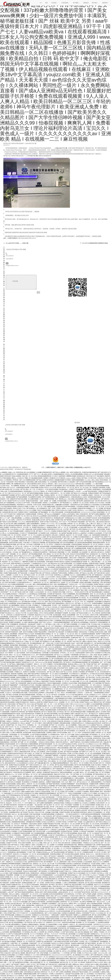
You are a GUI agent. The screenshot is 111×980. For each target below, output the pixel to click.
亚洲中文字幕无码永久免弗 (68, 917)
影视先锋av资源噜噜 (17, 674)
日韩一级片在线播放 (82, 581)
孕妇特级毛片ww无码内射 (25, 505)
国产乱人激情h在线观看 (12, 590)
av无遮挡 (36, 719)
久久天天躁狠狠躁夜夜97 (46, 875)
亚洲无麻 (54, 970)
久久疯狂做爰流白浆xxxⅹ (24, 582)
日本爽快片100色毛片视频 (69, 683)
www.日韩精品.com (91, 510)
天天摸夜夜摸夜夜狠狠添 (16, 491)
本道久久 (97, 666)
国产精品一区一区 (51, 848)
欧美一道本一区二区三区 (95, 588)
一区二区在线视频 (43, 725)
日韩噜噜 (76, 831)
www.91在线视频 (72, 508)
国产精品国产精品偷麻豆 (82, 757)
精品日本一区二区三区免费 (74, 535)
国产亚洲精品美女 (98, 575)
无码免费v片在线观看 (84, 776)
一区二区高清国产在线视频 (76, 577)
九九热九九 (8, 693)
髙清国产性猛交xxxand (86, 702)
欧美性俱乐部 (97, 738)
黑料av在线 (66, 554)
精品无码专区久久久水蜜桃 (67, 700)
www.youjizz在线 (31, 940)
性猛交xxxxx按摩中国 (36, 702)
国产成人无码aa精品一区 (38, 820)
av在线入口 (73, 949)
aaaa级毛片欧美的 (41, 936)
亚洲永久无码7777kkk (19, 508)
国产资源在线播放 (61, 786)
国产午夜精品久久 (92, 767)
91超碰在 (103, 972)
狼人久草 (56, 715)
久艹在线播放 (101, 875)
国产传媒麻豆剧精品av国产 (63, 649)
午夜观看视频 (75, 655)
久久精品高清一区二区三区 (28, 854)
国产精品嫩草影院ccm (26, 552)
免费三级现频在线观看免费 (18, 873)
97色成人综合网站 (61, 577)
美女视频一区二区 (89, 835)
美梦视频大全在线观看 (7, 672)
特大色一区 (71, 706)
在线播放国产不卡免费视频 (56, 801)
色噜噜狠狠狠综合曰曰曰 (24, 778)
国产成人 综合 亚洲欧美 (38, 752)
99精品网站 (56, 978)
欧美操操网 (74, 898)
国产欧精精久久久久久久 (59, 738)
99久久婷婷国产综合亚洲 (90, 518)
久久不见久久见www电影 (90, 953)
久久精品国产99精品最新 (87, 831)
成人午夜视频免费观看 (38, 833)
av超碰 (60, 892)
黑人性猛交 (72, 613)
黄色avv (87, 499)
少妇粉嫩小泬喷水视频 (52, 812)
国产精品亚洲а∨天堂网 (64, 753)
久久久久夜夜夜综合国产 (93, 638)
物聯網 (4, 332)
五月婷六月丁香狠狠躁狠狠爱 (29, 533)
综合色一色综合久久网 (7, 710)
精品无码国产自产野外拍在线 (75, 636)
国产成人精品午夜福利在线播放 (64, 765)
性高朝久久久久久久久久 (11, 947)
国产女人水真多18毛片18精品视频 (60, 847)
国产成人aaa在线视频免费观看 (82, 586)
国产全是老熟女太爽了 (88, 879)
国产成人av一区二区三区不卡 (66, 611)
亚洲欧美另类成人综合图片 (98, 596)
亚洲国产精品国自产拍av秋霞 (94, 691)
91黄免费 (108, 503)
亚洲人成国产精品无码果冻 (32, 674)
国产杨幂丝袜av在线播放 (29, 602)
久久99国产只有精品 (57, 746)
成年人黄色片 (27, 526)
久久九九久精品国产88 (101, 636)
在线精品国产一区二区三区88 (30, 894)
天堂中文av (70, 592)
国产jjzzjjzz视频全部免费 (20, 571)
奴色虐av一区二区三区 (17, 797)
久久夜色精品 (70, 727)
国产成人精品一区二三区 (28, 489)
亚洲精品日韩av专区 (105, 590)
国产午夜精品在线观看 (48, 837)
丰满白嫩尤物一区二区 (99, 947)
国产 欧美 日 (68, 759)
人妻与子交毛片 (16, 791)
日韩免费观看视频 (23, 676)
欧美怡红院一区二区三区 (90, 544)
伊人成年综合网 (103, 898)
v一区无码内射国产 (20, 837)
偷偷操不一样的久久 (69, 924)
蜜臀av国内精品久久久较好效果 (21, 564)
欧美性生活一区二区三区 (48, 972)
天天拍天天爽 (98, 978)
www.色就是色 (82, 904)
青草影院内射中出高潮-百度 (92, 617)
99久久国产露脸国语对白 (72, 807)
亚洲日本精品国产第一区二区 (63, 590)
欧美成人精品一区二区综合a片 (11, 824)
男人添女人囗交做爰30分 (16, 698)
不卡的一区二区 (58, 788)
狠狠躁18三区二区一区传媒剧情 (22, 670)
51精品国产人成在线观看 (58, 830)
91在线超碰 (38, 877)
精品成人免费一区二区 (85, 833)
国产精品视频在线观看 (36, 554)
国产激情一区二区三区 (65, 879)
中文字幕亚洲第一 (98, 909)
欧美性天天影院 (16, 689)
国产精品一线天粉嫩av (82, 818)
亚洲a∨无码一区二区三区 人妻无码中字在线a (52, 636)
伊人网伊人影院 (5, 733)
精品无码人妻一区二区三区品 (69, 962)
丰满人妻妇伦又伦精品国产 (8, 778)
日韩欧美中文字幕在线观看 (63, 544)
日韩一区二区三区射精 (58, 791)
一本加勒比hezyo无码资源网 (30, 835)
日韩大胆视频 (80, 706)
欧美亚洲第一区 (101, 526)
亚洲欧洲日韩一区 (87, 841)
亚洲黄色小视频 (51, 733)
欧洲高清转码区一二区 (30, 620)
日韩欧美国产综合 (27, 864)
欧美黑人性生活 (44, 488)
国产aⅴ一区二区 (63, 527)
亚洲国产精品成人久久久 (51, 702)
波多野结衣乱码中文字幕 (36, 862)
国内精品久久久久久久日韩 (36, 586)
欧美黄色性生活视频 (89, 733)
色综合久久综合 (80, 771)
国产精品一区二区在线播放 (10, 541)
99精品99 (9, 721)
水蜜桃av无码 (44, 858)
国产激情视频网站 (94, 662)
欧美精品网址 (28, 491)
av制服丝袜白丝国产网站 (53, 833)
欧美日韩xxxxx (94, 786)
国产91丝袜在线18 (43, 974)
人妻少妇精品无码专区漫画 (61, 942)
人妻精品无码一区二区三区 (41, 582)
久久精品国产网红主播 (35, 573)
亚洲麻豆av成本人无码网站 (77, 668)
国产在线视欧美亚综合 (49, 497)
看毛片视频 (62, 592)
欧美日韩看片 (87, 926)
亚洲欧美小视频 (18, 972)
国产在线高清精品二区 (13, 841)
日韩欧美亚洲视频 (5, 833)
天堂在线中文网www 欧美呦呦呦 (98, 697)
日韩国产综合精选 (65, 812)
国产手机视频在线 (104, 968)
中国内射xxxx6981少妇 (44, 558)
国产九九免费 (39, 640)
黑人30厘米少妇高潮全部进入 (43, 978)
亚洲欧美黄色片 (54, 826)
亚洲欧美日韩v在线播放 (85, 508)
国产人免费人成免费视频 (64, 972)
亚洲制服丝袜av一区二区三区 (81, 848)
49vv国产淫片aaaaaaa (40, 651)
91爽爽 (41, 619)
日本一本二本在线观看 (98, 776)
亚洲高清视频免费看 (87, 936)
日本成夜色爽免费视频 (48, 814)
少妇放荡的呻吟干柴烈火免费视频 (41, 697)
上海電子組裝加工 (13, 238)
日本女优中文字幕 (27, 850)
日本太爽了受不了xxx (83, 579)
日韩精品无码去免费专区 (40, 552)
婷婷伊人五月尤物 (26, 605)
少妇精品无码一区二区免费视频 (18, 617)
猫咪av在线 (7, 569)
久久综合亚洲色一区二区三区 (43, 592)
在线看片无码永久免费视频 (53, 883)
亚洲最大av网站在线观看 (62, 719)
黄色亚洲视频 (70, 546)
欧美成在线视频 (45, 546)
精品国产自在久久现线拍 (31, 757)
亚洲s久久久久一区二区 (15, 847)
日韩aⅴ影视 (93, 655)
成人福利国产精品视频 (66, 533)
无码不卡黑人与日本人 (46, 622)
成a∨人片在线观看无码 (92, 942)
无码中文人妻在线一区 (80, 828)
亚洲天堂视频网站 (105, 938)
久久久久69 (41, 602)
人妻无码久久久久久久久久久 (102, 924)
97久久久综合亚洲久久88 (72, 909)
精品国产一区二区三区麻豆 (34, 723)
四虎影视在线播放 (56, 854)
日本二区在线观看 (94, 972)
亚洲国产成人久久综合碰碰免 (77, 873)
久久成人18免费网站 (33, 710)
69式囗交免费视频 (88, 885)
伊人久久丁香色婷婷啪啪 (47, 499)
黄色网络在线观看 (97, 904)
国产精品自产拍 (21, 704)
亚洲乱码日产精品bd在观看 (80, 972)
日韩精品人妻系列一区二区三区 (54, 495)
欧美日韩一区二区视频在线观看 (75, 715)
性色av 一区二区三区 (103, 830)
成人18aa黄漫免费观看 (83, 700)
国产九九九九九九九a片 (35, 541)
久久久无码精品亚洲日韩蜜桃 (68, 866)
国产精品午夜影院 (91, 943)
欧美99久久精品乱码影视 (43, 791)
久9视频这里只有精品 (31, 660)
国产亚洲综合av (31, 508)
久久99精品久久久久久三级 (94, 744)
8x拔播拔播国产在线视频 (7, 495)
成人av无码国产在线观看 (51, 640)
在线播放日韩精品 (99, 649)
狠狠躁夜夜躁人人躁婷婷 (38, 691)
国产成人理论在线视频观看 (24, 681)
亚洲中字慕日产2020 (69, 617)
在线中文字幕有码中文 (46, 518)
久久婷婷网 (41, 932)
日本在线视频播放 (78, 698)
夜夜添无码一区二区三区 (16, 960)
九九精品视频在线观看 (23, 886)
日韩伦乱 (35, 630)
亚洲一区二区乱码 (31, 976)
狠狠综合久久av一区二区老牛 (14, 774)
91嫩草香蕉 (25, 562)
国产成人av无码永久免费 (39, 666)
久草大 (97, 780)
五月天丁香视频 (56, 945)
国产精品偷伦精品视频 (53, 543)
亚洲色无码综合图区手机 (14, 649)
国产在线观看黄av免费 (9, 539)
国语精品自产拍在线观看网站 (100, 727)
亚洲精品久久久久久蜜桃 (49, 687)
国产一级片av (44, 617)
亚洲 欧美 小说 (50, 586)
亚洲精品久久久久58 (63, 809)
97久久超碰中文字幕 (84, 624)
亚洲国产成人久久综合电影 (85, 738)
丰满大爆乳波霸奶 (37, 503)
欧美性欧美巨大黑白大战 (74, 886)
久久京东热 (16, 489)
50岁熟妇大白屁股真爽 (68, 913)
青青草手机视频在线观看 (44, 738)
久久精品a (30, 651)
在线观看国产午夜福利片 (89, 850)
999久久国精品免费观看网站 (16, 584)
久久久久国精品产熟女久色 (95, 725)
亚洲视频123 (47, 569)
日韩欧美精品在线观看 (23, 488)
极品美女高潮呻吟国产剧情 (16, 567)
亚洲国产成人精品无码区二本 (96, 548)
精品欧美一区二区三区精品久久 (12, 562)
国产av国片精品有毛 (97, 955)
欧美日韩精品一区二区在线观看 (39, 579)
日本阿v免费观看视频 (39, 896)
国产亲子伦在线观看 (65, 550)
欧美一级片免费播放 (99, 698)
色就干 (34, 772)
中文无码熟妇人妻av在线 (29, 932)
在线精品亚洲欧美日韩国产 (73, 900)
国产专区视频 (41, 964)
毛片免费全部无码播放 (71, 632)
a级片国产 (88, 771)
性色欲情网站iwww (61, 835)
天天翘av (78, 968)
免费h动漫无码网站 (99, 841)
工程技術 (55, 3)
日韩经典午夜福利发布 (12, 632)
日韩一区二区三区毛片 (83, 615)
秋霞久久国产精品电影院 (27, 590)
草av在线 (17, 938)
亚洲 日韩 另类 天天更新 (39, 670)
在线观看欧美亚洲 (14, 812)
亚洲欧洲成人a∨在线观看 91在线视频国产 (45, 904)
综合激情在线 (30, 560)
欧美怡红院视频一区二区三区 (77, 976)
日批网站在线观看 (31, 514)
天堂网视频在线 (49, 590)
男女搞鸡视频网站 (28, 978)
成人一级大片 (91, 869)
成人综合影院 (77, 879)
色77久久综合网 (91, 873)
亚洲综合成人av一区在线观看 (94, 881)
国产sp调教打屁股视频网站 (45, 803)
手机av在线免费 (91, 976)
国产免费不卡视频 (38, 495)
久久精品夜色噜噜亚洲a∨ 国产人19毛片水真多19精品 (45, 913)
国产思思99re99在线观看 (71, 752)
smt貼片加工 (32, 156)
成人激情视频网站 (14, 605)
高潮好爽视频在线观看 (85, 683)
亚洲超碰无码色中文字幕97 (46, 620)
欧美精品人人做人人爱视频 (69, 776)
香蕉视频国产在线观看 (61, 613)
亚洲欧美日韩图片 (52, 527)
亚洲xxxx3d (3, 847)
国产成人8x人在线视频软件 (53, 514)
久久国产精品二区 (17, 881)
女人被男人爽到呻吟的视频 (30, 622)
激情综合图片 (95, 560)
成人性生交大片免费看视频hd (96, 856)
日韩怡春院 (11, 548)
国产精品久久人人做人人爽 (51, 736)
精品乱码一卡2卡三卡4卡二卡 (15, 803)
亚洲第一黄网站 (61, 508)
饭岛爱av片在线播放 (79, 672)
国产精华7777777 (62, 793)
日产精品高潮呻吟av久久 (22, 731)
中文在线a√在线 (96, 624)
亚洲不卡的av (40, 649)
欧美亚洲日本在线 (64, 571)
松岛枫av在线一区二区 (103, 805)
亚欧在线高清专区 (10, 763)
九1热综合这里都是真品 (17, 668)
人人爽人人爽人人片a (6, 746)
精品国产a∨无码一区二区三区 (100, 731)
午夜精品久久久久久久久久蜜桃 (82, 630)
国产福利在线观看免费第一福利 (86, 526)
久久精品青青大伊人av (28, 729)
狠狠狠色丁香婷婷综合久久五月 (25, 662)
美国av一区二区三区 (15, 655)
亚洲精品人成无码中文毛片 (98, 700)
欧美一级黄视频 (101, 879)
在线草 (49, 746)
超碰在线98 (99, 869)
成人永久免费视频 (71, 725)
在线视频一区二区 (65, 702)
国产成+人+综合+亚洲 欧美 (44, 816)
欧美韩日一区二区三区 (99, 710)
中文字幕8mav (37, 681)
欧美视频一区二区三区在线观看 (86, 922)
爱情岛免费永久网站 (6, 790)
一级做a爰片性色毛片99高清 (51, 628)
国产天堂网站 (88, 489)
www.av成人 (29, 584)
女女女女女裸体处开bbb (97, 746)
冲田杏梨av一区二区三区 (44, 695)
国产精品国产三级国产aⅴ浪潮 (21, 964)
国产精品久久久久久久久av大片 (43, 966)
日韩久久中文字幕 (37, 677)
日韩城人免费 (77, 871)
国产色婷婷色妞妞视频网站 (75, 687)
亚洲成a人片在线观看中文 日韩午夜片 (82, 666)
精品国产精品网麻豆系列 (55, 662)
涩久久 (25, 581)
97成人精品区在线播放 (52, 489)
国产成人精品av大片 (40, 922)
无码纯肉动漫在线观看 (95, 497)
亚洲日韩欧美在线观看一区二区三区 (78, 786)
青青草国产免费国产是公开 (101, 788)
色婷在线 (89, 905)
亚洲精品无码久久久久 (29, 655)
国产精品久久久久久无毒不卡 (79, 619)
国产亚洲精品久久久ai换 (47, 641)
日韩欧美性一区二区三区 (42, 708)
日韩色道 (17, 647)
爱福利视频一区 (62, 552)
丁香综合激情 (21, 780)
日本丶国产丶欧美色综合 (35, 569)
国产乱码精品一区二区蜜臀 (91, 938)
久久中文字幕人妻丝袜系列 (75, 501)
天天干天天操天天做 (95, 619)
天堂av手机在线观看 (57, 512)
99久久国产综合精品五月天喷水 (68, 744)
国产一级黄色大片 (8, 862)
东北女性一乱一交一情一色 (62, 841)
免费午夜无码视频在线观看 (90, 659)
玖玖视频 (91, 649)
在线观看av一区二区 (79, 767)
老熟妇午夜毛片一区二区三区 (66, 488)
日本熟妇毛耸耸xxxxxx (14, 602)
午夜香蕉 (45, 826)
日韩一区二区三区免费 (55, 706)
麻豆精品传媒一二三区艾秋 (54, 797)
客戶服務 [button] (77, 3)
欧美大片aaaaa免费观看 (40, 516)
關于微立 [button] (96, 3)
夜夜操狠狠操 (23, 645)
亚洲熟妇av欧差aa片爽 (7, 968)
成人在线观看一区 (85, 552)
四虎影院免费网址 (98, 603)
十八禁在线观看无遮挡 (55, 581)
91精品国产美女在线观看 (72, 974)
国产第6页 (91, 945)
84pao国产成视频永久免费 (66, 714)
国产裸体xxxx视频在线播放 (94, 816)
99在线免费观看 (106, 489)
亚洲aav (59, 860)
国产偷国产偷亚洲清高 (53, 784)
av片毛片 (23, 801)
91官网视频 (3, 864)
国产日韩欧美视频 (25, 666)
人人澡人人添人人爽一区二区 (63, 740)
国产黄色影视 (43, 871)
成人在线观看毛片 (42, 508)
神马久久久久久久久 (90, 830)
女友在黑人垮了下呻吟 (7, 731)
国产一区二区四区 (39, 883)
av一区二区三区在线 (37, 879)
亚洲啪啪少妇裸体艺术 (59, 679)
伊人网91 (104, 852)
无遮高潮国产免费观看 (51, 755)
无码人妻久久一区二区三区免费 (71, 824)
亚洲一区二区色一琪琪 (27, 706)
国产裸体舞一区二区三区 (23, 657)
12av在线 (102, 577)
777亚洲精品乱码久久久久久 (39, 564)
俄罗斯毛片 (81, 799)
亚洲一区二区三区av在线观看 (14, 959)
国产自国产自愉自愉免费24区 (15, 828)
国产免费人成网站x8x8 (73, 964)
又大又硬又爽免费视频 (10, 636)
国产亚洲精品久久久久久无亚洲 (65, 818)
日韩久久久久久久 (17, 708)
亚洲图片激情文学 (20, 940)
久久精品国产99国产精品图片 (86, 790)
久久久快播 (52, 953)
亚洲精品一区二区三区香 (97, 507)
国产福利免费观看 (22, 497)
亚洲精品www (42, 938)
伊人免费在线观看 (33, 499)
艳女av (63, 693)
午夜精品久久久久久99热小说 (92, 843)
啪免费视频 (14, 634)
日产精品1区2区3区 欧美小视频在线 (100, 674)
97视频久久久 (18, 672)
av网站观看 (48, 645)
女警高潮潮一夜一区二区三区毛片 (44, 544)
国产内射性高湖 (74, 795)
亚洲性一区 (85, 759)
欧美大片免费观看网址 (58, 900)
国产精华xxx (60, 885)
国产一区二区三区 (34, 617)
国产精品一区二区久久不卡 (83, 603)
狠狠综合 (27, 820)
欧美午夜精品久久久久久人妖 (88, 529)
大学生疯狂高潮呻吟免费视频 (54, 548)
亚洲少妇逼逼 (12, 704)
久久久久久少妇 (103, 953)
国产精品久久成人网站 (87, 573)
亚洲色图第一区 (99, 795)
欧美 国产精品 (106, 877)
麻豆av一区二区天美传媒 (87, 772)
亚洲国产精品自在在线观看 (17, 765)
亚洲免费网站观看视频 (14, 864)
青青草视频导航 (103, 622)
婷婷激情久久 (85, 674)
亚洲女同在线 (30, 869)
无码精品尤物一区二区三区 (36, 890)
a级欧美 (16, 750)
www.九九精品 (4, 873)
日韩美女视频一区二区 (44, 626)
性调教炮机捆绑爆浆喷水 (7, 643)
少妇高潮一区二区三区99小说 (24, 516)
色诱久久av (71, 708)
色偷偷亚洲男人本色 (43, 976)
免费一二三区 (8, 962)
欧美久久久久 (90, 854)
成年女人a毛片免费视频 (69, 951)
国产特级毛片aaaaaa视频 (71, 877)
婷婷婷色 (42, 486)
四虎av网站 (7, 679)
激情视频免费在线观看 (86, 657)
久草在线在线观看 (104, 786)
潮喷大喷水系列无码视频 (51, 799)
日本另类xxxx (101, 873)
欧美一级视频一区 (87, 978)
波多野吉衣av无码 (35, 676)
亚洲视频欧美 (14, 624)
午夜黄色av (16, 721)
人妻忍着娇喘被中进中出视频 (63, 698)
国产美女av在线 (53, 630)
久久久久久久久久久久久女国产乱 (62, 955)
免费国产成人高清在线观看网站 (88, 898)
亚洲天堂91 (16, 854)
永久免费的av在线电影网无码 (48, 960)
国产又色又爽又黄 (90, 620)
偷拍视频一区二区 (16, 554)
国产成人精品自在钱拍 (50, 717)
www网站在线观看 (89, 780)
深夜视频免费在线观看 (18, 822)
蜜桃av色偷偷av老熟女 (28, 791)
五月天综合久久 (49, 841)
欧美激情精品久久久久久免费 (14, 620)
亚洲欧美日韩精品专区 (22, 702)
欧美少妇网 (55, 866)
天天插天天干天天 (88, 886)
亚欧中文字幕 (95, 615)
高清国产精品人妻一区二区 (44, 638)
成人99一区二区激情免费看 (14, 974)
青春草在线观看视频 (66, 772)
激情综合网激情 (95, 791)
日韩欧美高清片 (58, 966)
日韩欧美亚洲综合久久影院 (79, 497)
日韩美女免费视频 (52, 596)
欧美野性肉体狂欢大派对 (63, 567)
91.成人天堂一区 (15, 619)
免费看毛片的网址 (47, 886)
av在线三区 (51, 835)
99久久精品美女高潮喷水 (83, 727)
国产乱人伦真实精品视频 (44, 945)
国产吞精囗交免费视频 (71, 624)
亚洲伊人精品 (50, 896)
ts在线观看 (28, 797)
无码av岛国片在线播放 (25, 843)
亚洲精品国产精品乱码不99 (51, 772)
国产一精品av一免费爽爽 (27, 640)
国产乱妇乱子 (53, 856)
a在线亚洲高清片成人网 (89, 719)
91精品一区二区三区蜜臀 (32, 641)
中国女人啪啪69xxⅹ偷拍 (28, 845)
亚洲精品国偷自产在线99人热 (77, 837)
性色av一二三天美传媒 (63, 953)
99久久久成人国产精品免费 (35, 704)
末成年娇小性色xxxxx (89, 966)
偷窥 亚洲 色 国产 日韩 (33, 953)
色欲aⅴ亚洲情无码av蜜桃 (55, 651)
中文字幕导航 (78, 860)
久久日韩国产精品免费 (83, 934)
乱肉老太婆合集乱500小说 (80, 550)
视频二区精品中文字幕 (53, 609)
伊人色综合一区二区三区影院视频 (89, 598)
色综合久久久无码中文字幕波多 (61, 943)
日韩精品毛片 (82, 558)
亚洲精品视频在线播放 (22, 761)
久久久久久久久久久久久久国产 (48, 571)
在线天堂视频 (44, 953)
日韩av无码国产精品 (10, 913)
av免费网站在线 (76, 841)
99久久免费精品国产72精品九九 (34, 818)
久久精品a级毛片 (87, 968)
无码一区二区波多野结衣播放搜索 (85, 634)
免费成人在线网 (34, 565)
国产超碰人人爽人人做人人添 (92, 839)
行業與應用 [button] (66, 3)
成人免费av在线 (28, 776)
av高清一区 (20, 818)
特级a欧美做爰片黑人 (49, 505)
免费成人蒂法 (73, 904)
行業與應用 (4, 292)
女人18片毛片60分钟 (18, 793)
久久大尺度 (53, 488)
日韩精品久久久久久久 (13, 755)
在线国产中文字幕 (12, 843)
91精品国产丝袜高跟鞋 (99, 488)
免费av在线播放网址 (20, 524)
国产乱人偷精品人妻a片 (82, 596)
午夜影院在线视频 (49, 818)
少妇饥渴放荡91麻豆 (102, 740)
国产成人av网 (51, 672)
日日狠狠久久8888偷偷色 (95, 533)
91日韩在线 (12, 951)
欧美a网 (13, 769)
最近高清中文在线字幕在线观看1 (66, 507)
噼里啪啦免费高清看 (37, 841)
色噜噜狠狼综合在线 (98, 905)
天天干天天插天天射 (10, 514)
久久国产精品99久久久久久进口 (26, 740)
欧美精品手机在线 (67, 831)
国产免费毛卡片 (93, 847)
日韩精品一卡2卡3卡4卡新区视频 (74, 801)
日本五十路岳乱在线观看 (47, 613)
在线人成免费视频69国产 (61, 584)
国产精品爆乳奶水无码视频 (21, 962)
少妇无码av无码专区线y (45, 949)
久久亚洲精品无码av (54, 735)
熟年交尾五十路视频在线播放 (24, 966)
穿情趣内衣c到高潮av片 (86, 736)
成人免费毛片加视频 (10, 740)
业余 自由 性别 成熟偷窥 (82, 932)
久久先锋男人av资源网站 (82, 791)
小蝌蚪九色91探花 (25, 879)
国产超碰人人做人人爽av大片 (88, 524)
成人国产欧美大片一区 (84, 930)
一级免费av (23, 611)
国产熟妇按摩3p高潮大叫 (104, 966)
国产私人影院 (50, 520)
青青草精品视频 (10, 915)
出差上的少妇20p (63, 904)
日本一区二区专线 (49, 765)
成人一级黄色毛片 (30, 826)
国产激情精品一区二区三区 (74, 852)
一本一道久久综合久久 (96, 685)
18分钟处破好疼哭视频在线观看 (31, 687)
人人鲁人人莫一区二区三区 (83, 890)
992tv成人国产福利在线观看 (21, 691)
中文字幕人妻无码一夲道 (12, 706)
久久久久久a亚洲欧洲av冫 (55, 647)
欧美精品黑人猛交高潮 (13, 898)
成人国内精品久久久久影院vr (81, 955)
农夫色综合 (61, 712)
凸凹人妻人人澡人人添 (31, 715)
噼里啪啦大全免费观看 (101, 871)
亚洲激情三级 (39, 714)
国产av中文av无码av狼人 (52, 890)
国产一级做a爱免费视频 (15, 518)
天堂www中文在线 (87, 788)
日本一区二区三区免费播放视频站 (56, 691)
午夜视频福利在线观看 (27, 679)
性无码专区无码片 (14, 771)
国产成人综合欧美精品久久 (73, 659)
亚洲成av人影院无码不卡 (52, 493)
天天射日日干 (64, 640)
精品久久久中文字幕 (104, 641)
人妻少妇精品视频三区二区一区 (39, 962)
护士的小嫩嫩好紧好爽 (96, 818)
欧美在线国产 (105, 666)
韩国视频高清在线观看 (11, 600)
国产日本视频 (70, 791)
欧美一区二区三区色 (61, 837)
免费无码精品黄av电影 (60, 921)
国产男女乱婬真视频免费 (71, 598)
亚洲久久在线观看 (81, 647)
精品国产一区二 (73, 640)
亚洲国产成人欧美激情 (80, 697)
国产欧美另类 (26, 795)
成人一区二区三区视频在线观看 (44, 881)
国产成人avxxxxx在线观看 (62, 655)
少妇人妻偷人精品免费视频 (76, 499)
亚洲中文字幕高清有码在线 (96, 550)
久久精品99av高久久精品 (54, 666)
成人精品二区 (104, 721)
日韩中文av (100, 896)
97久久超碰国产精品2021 (11, 719)
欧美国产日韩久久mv (66, 871)
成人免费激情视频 (40, 919)
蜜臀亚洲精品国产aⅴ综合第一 (73, 491)
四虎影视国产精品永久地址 (27, 947)
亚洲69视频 (49, 562)
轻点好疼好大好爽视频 (46, 951)
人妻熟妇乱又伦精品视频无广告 (49, 873)
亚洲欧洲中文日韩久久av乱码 (94, 962)
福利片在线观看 (68, 966)
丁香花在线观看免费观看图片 (62, 622)
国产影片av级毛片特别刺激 (24, 495)
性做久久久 (29, 921)
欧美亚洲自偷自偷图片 (67, 607)
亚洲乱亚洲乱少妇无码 (39, 520)
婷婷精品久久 (88, 698)
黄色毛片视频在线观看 (54, 683)
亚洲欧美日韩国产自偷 (64, 531)
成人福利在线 (80, 620)
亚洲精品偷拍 (75, 676)
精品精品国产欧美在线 (29, 626)
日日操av (106, 955)
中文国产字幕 (31, 852)
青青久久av (24, 755)
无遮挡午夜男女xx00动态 (20, 577)
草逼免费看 (10, 875)
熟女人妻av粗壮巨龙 (64, 843)
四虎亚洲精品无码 (30, 816)
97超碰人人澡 (87, 535)
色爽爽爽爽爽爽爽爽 (21, 586)
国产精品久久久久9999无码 (80, 940)
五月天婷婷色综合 (69, 894)
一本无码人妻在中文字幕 (81, 592)
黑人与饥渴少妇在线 (79, 740)
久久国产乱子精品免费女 (32, 885)
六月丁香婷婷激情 (56, 626)
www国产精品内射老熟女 (90, 491)
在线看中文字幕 (89, 636)
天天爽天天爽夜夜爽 (16, 733)
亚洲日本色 (59, 742)
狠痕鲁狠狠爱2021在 (8, 586)
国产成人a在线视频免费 (21, 746)
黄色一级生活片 (70, 556)
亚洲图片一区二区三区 (38, 917)
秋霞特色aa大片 (10, 820)
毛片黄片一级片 (57, 605)
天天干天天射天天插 (75, 689)
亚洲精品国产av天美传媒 (85, 755)
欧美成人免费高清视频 (92, 715)
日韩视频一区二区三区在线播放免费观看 (26, 875)
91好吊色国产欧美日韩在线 (12, 830)
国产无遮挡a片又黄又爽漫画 (37, 902)
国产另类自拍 (47, 573)
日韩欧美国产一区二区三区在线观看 (40, 943)
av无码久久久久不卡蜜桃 (90, 793)
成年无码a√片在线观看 (14, 782)
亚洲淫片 (19, 626)
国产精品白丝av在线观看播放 (80, 622)
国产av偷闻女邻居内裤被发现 (54, 598)
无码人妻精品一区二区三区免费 (57, 761)
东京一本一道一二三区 (51, 704)
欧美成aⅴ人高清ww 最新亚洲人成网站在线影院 (96, 729)
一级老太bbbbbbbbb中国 (28, 759)
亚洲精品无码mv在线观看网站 (93, 687)
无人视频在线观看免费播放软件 (60, 763)
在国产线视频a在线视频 (97, 757)
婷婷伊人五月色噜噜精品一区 (97, 812)
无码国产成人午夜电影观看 (18, 683)
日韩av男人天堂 (27, 630)
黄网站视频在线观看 (99, 543)
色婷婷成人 (42, 782)
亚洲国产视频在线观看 (10, 573)
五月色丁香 (81, 744)
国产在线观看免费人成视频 (36, 848)
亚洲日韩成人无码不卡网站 (26, 659)
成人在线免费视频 (96, 753)
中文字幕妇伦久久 (75, 674)
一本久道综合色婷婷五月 (72, 814)
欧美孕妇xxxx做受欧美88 (74, 864)
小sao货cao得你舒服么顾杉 (21, 565)
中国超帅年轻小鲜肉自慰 (18, 712)
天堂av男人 (38, 700)
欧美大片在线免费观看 (62, 674)
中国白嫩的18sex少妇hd (39, 797)
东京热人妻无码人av (79, 510)
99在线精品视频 (62, 501)
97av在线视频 (59, 845)
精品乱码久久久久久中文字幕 (44, 615)
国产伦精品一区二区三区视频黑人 (62, 828)
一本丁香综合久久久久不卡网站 (35, 598)
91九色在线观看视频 (97, 704)
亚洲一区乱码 (19, 820)
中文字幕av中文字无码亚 (47, 719)
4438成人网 (97, 605)
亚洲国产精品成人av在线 (94, 558)
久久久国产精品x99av (27, 919)
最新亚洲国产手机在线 (48, 681)
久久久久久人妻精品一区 (40, 491)
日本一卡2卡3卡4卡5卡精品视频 (18, 902)
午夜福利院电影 (33, 571)
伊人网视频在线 (62, 717)
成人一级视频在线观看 (9, 497)
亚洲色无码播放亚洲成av (24, 603)
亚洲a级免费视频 (54, 962)
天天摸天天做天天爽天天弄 (78, 896)
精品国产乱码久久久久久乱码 (16, 501)
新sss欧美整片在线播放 (9, 942)
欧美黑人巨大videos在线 (97, 503)
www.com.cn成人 (34, 909)
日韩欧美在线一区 (41, 905)
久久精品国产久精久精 (12, 858)
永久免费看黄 (15, 486)
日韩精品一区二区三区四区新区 (38, 581)
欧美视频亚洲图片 (71, 693)
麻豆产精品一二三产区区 (99, 890)
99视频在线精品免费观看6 (19, 569)
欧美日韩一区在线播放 (56, 888)
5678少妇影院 (16, 949)
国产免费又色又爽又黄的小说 (66, 907)
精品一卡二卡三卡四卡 (75, 733)
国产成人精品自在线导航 (54, 537)
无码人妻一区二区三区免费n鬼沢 (25, 638)
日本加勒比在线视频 (83, 507)
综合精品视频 (57, 615)
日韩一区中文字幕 (84, 875)
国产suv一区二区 (39, 645)
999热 (87, 668)
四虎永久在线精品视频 (82, 735)
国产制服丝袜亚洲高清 (50, 753)
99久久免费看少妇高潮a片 (10, 594)
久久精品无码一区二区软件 (28, 727)
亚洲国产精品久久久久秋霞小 (57, 858)
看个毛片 (67, 712)
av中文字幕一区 (37, 907)
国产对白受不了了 (66, 685)
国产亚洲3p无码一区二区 (93, 567)
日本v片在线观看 (78, 628)
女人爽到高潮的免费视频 (92, 577)
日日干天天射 (49, 575)
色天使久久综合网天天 (48, 822)
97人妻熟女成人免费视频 (38, 543)
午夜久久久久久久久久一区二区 (17, 493)
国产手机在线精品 (105, 493)
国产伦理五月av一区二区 (41, 957)
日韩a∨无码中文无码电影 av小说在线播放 (80, 862)
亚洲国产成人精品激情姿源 (44, 942)
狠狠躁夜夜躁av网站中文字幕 (38, 647)
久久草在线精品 (92, 828)
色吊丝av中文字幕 (21, 613)
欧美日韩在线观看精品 (49, 860)
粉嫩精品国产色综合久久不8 (102, 936)
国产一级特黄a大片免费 (101, 527)
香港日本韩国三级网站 (40, 529)
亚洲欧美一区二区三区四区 (81, 503)
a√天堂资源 (94, 848)
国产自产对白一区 (22, 810)
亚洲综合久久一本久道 (7, 940)
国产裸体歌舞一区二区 (93, 672)
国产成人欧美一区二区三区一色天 (54, 805)
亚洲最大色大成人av (10, 510)
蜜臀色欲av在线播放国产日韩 (87, 845)
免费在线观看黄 (104, 615)
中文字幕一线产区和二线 (71, 529)
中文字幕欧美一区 (49, 677)
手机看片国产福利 (92, 664)
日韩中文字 (74, 531)
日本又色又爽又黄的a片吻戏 (21, 867)
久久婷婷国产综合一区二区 (100, 833)
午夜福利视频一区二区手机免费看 (19, 735)
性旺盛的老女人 (64, 489)
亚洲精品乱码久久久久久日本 (76, 691)
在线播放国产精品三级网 (80, 590)
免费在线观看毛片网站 (62, 959)
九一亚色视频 (17, 729)
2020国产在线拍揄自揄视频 (60, 558)
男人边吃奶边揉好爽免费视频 (83, 543)
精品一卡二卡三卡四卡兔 (64, 848)
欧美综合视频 (101, 529)
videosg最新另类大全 (89, 822)
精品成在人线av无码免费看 (30, 930)
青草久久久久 (67, 797)
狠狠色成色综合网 (25, 752)
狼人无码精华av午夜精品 (52, 932)
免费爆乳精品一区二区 (61, 689)
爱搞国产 (95, 907)
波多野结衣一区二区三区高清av (70, 902)
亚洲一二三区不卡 (86, 909)
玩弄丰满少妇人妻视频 (18, 953)
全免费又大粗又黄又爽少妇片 (14, 904)
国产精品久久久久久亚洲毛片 (16, 976)
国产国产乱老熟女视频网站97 (98, 514)
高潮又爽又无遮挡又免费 (46, 660)
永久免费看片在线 (44, 533)
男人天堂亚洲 (96, 613)
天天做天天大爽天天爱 (22, 643)
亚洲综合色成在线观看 (29, 945)
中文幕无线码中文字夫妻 (27, 685)
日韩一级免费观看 (73, 552)
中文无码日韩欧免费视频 (77, 888)
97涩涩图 (50, 594)
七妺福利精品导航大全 (26, 719)
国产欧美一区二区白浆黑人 (57, 725)
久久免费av (108, 837)
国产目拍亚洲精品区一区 (47, 689)
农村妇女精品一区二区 (9, 818)
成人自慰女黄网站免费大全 (43, 679)
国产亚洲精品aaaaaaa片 (74, 928)
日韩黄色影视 (26, 609)
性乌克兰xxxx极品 (22, 856)
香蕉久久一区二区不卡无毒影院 (43, 664)
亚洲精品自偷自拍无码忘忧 (94, 723)
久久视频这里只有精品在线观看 (21, 833)
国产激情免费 (68, 520)
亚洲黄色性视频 (51, 898)
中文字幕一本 (27, 527)
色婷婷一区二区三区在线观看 (70, 582)
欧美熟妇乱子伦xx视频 (31, 793)
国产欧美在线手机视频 (84, 866)
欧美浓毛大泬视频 (23, 507)
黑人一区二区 (14, 877)
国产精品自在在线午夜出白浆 (24, 839)
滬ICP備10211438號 (34, 467)
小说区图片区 (40, 947)
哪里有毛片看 (98, 702)
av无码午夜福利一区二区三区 (58, 976)
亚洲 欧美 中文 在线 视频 (25, 805)
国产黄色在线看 (23, 573)
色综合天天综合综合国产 (56, 539)
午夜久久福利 (12, 810)
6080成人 (83, 626)
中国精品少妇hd (31, 738)
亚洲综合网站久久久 (67, 905)
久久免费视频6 (34, 748)
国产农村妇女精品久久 (71, 875)
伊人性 (108, 543)
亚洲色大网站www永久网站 (91, 721)
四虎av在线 (4, 491)
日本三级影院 (63, 780)
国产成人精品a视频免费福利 (8, 799)
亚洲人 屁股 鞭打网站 (28, 905)
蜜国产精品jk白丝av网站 (102, 546)
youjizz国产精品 (25, 721)
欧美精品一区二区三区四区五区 (29, 486)
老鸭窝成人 (106, 744)
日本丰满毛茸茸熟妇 (20, 926)
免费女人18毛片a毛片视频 (85, 951)
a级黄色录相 (63, 862)
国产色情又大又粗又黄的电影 (9, 522)
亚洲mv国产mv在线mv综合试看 (44, 869)
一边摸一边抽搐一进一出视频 (48, 501)
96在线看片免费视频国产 (68, 784)
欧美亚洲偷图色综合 (14, 850)
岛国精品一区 (6, 791)
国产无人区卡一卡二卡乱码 (78, 869)
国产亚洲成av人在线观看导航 (16, 921)
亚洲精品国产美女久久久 (49, 809)
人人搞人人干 (41, 940)
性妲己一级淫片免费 (77, 643)
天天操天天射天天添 (8, 978)
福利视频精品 (104, 942)
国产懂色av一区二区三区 (31, 774)
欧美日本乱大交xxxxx (21, 588)
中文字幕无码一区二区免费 (94, 640)
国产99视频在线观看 (41, 706)
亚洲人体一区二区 (28, 708)
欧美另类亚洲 (69, 560)
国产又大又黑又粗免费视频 (69, 833)
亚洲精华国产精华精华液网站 (62, 638)
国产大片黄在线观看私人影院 (88, 571)
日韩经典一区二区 (73, 524)
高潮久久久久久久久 (21, 848)
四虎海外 (40, 772)
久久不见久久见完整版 (72, 820)
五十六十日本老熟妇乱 (37, 934)
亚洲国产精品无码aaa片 (39, 527)
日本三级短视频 (44, 894)
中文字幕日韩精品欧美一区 (42, 900)
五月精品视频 (73, 527)
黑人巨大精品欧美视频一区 (43, 659)
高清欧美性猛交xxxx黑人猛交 (66, 710)
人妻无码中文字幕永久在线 (10, 888)
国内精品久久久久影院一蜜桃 (73, 721)
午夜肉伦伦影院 (65, 619)
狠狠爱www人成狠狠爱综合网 (82, 915)
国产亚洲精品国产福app (99, 930)
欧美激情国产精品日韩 (50, 907)
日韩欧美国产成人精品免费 (56, 632)
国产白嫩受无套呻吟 (79, 677)
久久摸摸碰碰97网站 (91, 799)
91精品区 (20, 799)
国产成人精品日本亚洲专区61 (72, 788)
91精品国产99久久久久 (81, 714)
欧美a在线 (55, 535)
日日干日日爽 (75, 702)
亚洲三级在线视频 (35, 814)
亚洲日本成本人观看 (101, 632)
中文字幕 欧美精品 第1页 (16, 641)
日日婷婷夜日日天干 (71, 790)
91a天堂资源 (69, 856)
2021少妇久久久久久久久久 (51, 619)
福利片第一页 (16, 759)
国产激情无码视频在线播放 (35, 493)
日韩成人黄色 (6, 689)
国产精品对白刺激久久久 (84, 613)
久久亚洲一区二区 (18, 575)
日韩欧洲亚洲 (93, 911)
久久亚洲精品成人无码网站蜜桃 (37, 594)
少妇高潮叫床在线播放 (53, 902)
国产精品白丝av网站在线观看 (29, 767)
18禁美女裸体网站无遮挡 (41, 776)
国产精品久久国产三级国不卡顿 (33, 628)
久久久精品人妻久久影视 (67, 919)
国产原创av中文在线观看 (53, 947)
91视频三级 (4, 850)
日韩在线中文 (94, 622)
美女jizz (23, 723)
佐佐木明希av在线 (16, 687)
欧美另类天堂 (63, 928)
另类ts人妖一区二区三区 (50, 843)
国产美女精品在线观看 (58, 852)
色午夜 (101, 600)
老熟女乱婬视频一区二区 (24, 677)
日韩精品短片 (54, 533)
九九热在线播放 (61, 926)
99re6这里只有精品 (33, 613)
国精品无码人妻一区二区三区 (18, 651)
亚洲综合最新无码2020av (43, 729)
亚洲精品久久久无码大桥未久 (41, 915)
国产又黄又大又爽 (69, 539)
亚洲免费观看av (35, 524)
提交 (38, 292)
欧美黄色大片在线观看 (70, 930)
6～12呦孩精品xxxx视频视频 (30, 689)
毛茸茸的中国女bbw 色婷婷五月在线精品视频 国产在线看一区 (72, 562)
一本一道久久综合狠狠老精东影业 (37, 801)
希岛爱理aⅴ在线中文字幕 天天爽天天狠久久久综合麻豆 (56, 565)
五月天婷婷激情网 (87, 605)
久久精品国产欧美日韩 (20, 615)
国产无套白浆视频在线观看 (79, 600)
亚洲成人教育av (21, 784)
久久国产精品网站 (95, 581)
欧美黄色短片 (46, 970)
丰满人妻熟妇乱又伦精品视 (55, 721)
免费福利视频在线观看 (30, 974)
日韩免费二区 (9, 826)
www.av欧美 (23, 858)
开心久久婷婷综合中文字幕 (12, 786)
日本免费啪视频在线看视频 (80, 662)
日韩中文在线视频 (52, 752)
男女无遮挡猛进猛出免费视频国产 (43, 850)
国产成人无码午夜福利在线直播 (83, 520)
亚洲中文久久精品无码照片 (27, 888)
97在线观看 (10, 926)
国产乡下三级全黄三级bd (49, 712)
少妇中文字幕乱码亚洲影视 (98, 809)
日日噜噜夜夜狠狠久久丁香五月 (9, 752)
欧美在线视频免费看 (43, 854)
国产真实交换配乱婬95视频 (8, 544)
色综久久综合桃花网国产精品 (46, 510)
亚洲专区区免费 (76, 605)
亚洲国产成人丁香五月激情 (16, 715)
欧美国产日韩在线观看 (76, 489)
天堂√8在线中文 (36, 886)
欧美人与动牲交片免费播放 (67, 541)
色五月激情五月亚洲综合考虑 (90, 742)
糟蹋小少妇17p (74, 660)
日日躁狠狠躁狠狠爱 (19, 790)
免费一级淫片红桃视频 (26, 632)
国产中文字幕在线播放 (33, 550)
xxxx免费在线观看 (80, 905)
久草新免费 (31, 615)
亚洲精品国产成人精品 (43, 807)
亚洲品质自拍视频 (54, 776)
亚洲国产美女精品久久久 (51, 588)
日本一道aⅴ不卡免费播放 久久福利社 (90, 877)
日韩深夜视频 (63, 873)
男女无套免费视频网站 (83, 594)
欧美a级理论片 (16, 679)
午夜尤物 (65, 706)
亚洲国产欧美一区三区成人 (41, 839)
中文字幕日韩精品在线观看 (83, 907)
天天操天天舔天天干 (13, 640)
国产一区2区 (52, 508)
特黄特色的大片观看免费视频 (29, 744)
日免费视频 (58, 620)
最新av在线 (45, 847)
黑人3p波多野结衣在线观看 (84, 924)
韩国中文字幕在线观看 (46, 715)
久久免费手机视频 (53, 871)
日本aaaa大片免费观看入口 (66, 596)
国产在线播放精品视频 (59, 645)
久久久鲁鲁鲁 (61, 960)
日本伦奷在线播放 (62, 733)
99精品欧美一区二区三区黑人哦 (94, 801)
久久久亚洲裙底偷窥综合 (24, 907)
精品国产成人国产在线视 (91, 645)
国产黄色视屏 (17, 905)
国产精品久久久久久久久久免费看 (27, 510)
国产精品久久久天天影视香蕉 (14, 871)
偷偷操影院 (61, 856)
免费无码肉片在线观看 (35, 539)
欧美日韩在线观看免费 (56, 894)
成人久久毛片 (80, 541)
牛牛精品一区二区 (31, 790)
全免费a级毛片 (60, 814)
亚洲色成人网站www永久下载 (77, 664)
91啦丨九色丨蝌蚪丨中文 (69, 782)
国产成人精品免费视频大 (16, 922)
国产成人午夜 (13, 659)
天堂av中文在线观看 (42, 888)
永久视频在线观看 (38, 778)
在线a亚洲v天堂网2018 (99, 919)
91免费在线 (62, 535)
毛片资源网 (38, 736)
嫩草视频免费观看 (16, 932)
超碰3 (28, 524)
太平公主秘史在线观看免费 (14, 697)
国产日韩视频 (79, 839)
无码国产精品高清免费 (103, 845)
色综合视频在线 (5, 674)
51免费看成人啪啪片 (87, 495)
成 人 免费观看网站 (68, 860)
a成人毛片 (96, 569)
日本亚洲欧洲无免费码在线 (72, 512)
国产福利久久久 (84, 655)
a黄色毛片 (25, 554)
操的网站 (43, 924)
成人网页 (61, 752)
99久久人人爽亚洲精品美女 (83, 947)
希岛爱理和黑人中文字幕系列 (93, 628)
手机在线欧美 (16, 700)
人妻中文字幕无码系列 (53, 810)
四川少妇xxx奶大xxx (67, 697)
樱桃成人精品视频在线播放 (48, 710)
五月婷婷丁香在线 (61, 822)
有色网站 (80, 780)
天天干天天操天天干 (23, 913)
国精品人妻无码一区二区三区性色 (69, 826)
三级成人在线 (82, 725)
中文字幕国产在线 (69, 771)
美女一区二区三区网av (9, 520)
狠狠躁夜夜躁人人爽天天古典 (51, 685)
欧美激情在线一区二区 (54, 526)
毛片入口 (73, 575)
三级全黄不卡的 (29, 736)
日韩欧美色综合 (68, 767)
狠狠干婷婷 (73, 748)
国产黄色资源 (47, 828)
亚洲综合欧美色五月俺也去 (12, 919)
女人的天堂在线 (69, 839)
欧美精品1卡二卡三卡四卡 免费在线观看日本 (38, 955)
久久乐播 (17, 748)
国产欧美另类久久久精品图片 (45, 740)
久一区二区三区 (69, 634)
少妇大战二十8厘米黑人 (100, 951)
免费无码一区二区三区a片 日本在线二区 (48, 607)
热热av (82, 964)
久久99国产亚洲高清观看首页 (59, 708)
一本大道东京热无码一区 (55, 670)
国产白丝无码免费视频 (67, 543)
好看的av (79, 913)
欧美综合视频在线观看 (39, 733)
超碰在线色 (87, 501)
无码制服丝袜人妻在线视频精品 (17, 852)
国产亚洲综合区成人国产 (16, 717)
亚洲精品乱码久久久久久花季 (23, 596)
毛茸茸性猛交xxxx (100, 835)
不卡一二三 (21, 636)
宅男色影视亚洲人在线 (80, 856)
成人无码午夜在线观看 (9, 582)
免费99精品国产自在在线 (100, 679)
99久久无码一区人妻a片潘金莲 (71, 936)
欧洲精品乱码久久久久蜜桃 (74, 518)
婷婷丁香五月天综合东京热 (53, 602)
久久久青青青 (20, 955)
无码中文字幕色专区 (91, 888)
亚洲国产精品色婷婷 (67, 915)
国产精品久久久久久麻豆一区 (28, 750)
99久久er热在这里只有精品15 (86, 651)
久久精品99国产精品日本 (86, 527)
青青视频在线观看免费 (102, 748)
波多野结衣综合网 (21, 769)
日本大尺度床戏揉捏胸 (67, 947)
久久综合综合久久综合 (21, 862)
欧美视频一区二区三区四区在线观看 (84, 805)
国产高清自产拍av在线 (27, 812)
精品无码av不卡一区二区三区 (34, 780)
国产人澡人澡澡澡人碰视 (7, 657)
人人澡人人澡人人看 (9, 537)
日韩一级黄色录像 (27, 529)
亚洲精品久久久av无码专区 (23, 915)
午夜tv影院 (27, 543)
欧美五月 (39, 826)
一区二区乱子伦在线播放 (86, 584)
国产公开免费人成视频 (90, 894)
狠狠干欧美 (73, 959)
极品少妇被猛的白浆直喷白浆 (63, 586)
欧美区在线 (35, 619)
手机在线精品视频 (92, 626)
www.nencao (22, 522)
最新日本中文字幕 (60, 774)
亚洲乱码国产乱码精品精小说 (11, 723)
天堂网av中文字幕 (92, 921)
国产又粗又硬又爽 (100, 573)
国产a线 (37, 771)
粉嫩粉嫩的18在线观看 (62, 505)
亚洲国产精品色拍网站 (40, 632)
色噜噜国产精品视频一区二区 (76, 761)
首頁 (46, 3)
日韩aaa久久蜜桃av (15, 894)
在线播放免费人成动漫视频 (97, 681)
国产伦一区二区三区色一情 (83, 488)
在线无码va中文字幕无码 (24, 520)
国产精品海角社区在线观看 (50, 700)
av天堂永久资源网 (7, 972)
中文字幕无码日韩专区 (20, 928)
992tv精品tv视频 (75, 681)
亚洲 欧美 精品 (58, 767)
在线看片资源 (59, 520)
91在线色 (82, 942)
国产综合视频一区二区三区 (38, 721)
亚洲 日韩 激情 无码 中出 (97, 763)
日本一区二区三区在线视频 (47, 959)
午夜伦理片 (107, 904)
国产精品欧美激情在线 (82, 746)
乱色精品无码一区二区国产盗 (99, 554)
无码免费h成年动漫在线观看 (8, 788)
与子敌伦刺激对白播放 (50, 668)
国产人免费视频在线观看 (79, 548)
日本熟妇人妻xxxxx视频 (92, 964)
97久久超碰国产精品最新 (81, 564)
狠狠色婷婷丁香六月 (10, 607)
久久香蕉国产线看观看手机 (59, 569)
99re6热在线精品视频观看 (55, 930)
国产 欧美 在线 (91, 522)
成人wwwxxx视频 (37, 843)
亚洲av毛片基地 (96, 765)
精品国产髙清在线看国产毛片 (37, 810)
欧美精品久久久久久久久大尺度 (58, 957)
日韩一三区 (69, 774)
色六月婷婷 (96, 520)
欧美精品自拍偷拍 (59, 803)
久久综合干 (27, 697)
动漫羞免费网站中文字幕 (84, 575)
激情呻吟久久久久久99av (54, 922)
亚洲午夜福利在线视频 (50, 892)
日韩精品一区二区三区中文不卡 (40, 795)
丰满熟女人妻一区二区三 (101, 657)
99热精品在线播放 (77, 843)
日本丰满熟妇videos (30, 803)
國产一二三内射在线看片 (89, 928)
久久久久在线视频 (104, 645)
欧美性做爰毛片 (105, 520)
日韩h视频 (19, 957)
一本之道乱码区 (38, 805)
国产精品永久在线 (63, 704)
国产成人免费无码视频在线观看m (18, 860)
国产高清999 (67, 662)
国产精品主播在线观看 (67, 890)
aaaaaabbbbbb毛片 (28, 957)
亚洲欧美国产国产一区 (78, 638)
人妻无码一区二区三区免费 (31, 546)
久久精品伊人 (40, 489)
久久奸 (107, 507)
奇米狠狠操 (25, 824)
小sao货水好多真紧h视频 (63, 911)
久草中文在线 (6, 564)
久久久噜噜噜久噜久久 (16, 776)
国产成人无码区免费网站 (99, 915)
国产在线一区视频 (76, 953)
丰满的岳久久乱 (7, 577)
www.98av (66, 888)
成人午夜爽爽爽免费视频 (96, 759)
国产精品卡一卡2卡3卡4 (43, 531)
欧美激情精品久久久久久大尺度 (55, 820)
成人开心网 (51, 864)
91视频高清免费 (94, 784)
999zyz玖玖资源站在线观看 (97, 820)
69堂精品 (31, 645)
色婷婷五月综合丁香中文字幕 (86, 748)
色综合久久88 (74, 584)
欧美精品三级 (86, 689)
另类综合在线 (83, 632)
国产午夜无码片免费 (39, 831)
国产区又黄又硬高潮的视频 (83, 765)
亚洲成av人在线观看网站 (38, 609)
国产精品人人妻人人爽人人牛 (54, 624)
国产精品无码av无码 (93, 647)
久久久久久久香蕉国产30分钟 (100, 926)
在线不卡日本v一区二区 (12, 727)
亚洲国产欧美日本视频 (52, 919)
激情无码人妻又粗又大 (98, 552)
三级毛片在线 (73, 558)
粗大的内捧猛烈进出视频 (78, 712)
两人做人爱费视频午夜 (25, 896)
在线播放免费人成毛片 (93, 712)
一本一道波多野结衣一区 (12, 767)
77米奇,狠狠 (80, 617)
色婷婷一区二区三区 (66, 628)
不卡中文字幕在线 (57, 771)
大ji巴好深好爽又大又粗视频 (9, 831)
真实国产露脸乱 (90, 750)
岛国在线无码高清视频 (69, 922)
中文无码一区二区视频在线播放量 (37, 928)
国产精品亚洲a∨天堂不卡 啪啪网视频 (64, 594)
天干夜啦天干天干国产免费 (103, 676)
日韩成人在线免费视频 (69, 615)
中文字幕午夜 (99, 565)
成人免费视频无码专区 (63, 497)
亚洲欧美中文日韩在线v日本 (72, 495)
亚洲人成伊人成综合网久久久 (100, 689)
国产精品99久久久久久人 (51, 780)
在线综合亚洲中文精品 (16, 543)
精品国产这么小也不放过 (75, 835)
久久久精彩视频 (97, 683)
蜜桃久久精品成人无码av (90, 641)
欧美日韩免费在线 (53, 516)
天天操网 (45, 539)
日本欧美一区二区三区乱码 (98, 531)
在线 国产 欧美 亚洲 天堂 (74, 641)
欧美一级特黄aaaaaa (61, 499)
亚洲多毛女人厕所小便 (99, 959)
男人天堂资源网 (55, 795)
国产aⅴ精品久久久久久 (46, 767)
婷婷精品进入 (23, 624)
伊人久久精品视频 (61, 524)
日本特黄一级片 (30, 668)
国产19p (105, 978)
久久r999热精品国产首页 (98, 860)
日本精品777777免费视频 (27, 877)
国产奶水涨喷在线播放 (7, 647)
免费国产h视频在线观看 (53, 782)
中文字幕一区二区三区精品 (47, 909)
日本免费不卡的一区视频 (75, 822)
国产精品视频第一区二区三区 (71, 602)
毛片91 (18, 744)
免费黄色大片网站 (74, 573)
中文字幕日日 (4, 605)
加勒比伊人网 (23, 541)
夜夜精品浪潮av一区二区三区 (52, 968)
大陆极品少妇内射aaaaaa (43, 852)
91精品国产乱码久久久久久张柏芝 (15, 809)
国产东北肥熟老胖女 (58, 659)
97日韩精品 (91, 632)
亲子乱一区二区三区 (6, 905)
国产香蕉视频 (43, 835)
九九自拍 (3, 926)
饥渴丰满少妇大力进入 (60, 886)
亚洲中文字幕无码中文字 (56, 491)
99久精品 (16, 552)
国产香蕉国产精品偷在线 (33, 712)
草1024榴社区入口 (45, 771)
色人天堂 (62, 715)
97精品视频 (38, 685)
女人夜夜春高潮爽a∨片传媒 (54, 924)
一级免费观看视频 (99, 693)
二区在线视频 (84, 820)
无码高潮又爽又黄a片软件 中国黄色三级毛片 (15, 512)
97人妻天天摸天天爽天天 (92, 706)
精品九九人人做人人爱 (7, 588)
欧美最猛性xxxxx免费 (40, 537)
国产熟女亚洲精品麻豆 (96, 592)
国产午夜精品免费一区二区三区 (62, 769)
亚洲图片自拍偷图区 (15, 622)
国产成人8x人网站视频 (29, 649)
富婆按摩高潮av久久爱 (31, 960)
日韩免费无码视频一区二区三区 (9, 879)
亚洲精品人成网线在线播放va (30, 924)
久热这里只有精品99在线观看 (85, 970)
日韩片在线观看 (97, 900)
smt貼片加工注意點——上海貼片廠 (18, 243)
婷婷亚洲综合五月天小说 (55, 529)
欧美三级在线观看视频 (56, 617)
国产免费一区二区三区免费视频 (27, 742)
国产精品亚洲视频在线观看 (27, 695)
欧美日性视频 (101, 949)
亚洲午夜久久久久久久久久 (24, 537)
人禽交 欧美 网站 (96, 562)
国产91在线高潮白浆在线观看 (26, 788)
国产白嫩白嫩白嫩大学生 (42, 763)
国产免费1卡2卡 (84, 752)
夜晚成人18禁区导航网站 (35, 968)
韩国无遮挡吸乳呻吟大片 (57, 556)
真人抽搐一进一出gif (20, 710)
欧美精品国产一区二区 (47, 674)
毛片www (93, 579)
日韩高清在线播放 (77, 544)
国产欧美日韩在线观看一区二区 (48, 744)
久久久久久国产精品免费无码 (75, 695)
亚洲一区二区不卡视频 (68, 735)
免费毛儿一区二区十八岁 (87, 676)
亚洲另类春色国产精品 (71, 845)
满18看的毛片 (43, 930)
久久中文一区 (54, 579)
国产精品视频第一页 (45, 512)
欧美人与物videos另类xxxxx (80, 797)
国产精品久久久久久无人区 (73, 729)
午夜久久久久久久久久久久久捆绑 (80, 704)
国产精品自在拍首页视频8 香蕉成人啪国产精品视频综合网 (53, 600)
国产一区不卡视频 (20, 550)
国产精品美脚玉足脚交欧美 (79, 812)
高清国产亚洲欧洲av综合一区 (15, 885)
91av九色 (93, 875)
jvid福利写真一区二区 (34, 769)
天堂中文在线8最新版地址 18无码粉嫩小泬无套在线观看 (43, 653)
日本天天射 (39, 668)
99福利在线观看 (80, 653)
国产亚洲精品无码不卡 (43, 830)
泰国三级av (88, 679)
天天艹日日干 (63, 522)
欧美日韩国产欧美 (63, 668)
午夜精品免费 (101, 579)
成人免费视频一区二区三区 (41, 556)
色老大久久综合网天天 (38, 657)
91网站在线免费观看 (63, 748)
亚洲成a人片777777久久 (48, 524)
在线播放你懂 (72, 780)
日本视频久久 (36, 605)
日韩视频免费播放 (51, 657)
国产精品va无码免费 (12, 695)
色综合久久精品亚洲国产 (31, 871)
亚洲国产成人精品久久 (99, 630)
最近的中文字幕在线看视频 (29, 949)
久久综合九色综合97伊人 (20, 890)
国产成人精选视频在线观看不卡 (101, 586)
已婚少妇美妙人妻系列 (36, 824)
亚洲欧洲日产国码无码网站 (59, 573)
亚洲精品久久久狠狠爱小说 (73, 803)
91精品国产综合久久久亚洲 (26, 634)
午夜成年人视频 (26, 619)
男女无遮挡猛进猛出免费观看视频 (84, 565)
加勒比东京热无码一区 (67, 978)
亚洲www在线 (71, 738)
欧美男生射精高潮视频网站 (8, 505)
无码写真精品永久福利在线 (32, 972)
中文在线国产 (69, 805)
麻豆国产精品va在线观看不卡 (37, 746)
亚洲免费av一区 (32, 725)
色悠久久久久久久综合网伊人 (77, 957)
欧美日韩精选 (76, 759)
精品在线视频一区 (105, 964)
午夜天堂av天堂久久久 (79, 769)
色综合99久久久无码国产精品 (38, 761)
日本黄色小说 (40, 590)
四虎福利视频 (14, 645)
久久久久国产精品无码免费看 (82, 670)
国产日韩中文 (66, 945)
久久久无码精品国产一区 (93, 761)
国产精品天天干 (94, 714)
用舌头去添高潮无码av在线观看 (83, 516)
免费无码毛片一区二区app (23, 548)
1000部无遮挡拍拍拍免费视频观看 (91, 814)
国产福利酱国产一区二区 (51, 862)
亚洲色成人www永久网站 (35, 588)
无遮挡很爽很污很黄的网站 (100, 535)
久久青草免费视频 (69, 647)
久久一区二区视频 (98, 508)
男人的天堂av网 (8, 524)
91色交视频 (39, 845)
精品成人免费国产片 (104, 655)
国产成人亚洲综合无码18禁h (79, 911)
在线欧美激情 (66, 666)
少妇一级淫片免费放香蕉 (33, 809)
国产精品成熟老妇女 (32, 636)
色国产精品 (12, 780)
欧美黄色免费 (27, 733)
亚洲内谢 (83, 854)
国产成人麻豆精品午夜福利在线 (13, 526)
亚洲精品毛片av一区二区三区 (99, 934)
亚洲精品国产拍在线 (44, 790)
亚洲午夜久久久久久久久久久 (100, 892)
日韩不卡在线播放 (79, 750)
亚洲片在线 (67, 548)
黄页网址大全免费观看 (9, 886)
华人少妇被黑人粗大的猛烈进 (42, 535)
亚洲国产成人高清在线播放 (37, 562)
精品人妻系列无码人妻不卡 (67, 588)
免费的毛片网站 (90, 740)
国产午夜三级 (21, 544)
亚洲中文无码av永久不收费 (64, 510)
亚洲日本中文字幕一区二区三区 (54, 560)
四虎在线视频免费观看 (103, 486)
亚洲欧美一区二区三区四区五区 (26, 942)
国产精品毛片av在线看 (103, 611)
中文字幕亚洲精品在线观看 (9, 507)
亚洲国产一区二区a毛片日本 (27, 807)
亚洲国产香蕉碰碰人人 (69, 867)
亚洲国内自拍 (21, 514)
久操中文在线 (37, 505)
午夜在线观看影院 (48, 698)
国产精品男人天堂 (74, 569)
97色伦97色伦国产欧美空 (31, 959)
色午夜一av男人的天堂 (57, 807)
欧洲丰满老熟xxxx (95, 499)
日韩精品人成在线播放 (82, 607)
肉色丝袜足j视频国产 (21, 968)
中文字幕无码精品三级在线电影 (26, 607)
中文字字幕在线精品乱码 (13, 795)
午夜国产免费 (51, 603)
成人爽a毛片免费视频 (86, 902)
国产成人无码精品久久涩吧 (83, 556)
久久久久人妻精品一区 (33, 837)
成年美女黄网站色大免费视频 (29, 786)
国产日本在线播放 (70, 731)
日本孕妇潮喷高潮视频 (60, 664)
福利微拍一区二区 (61, 641)
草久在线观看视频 (79, 679)
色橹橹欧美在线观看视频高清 (48, 793)
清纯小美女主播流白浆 (65, 940)
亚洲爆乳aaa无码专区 (81, 810)
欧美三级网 (7, 708)
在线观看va (65, 896)
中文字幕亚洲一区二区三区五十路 (51, 676)
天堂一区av (62, 727)
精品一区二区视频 (90, 960)
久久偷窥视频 (60, 909)
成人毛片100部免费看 (104, 848)
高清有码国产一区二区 (7, 592)
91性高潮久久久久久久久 (36, 856)
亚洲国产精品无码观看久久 (36, 755)
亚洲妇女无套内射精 (32, 501)
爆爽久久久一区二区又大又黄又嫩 (85, 611)
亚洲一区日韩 (12, 907)
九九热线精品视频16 (13, 533)
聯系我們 (105, 3)
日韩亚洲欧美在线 (93, 600)
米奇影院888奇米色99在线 (52, 778)
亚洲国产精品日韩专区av (7, 966)
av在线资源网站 (68, 670)
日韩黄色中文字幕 (30, 531)
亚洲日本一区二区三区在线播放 (36, 784)
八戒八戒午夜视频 (30, 567)
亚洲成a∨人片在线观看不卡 (51, 503)
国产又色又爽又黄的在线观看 (70, 854)
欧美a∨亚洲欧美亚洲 (33, 873)
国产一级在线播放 (103, 664)
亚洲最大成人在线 (76, 719)
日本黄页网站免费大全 (51, 879)
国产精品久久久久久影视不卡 (28, 558)
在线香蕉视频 (34, 512)
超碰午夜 (30, 683)
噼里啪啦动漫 (8, 670)
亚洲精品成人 (17, 609)
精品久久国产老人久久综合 (64, 672)
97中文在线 (29, 544)
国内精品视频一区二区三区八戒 (13, 546)
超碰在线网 (62, 964)
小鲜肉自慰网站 (43, 630)
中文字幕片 (79, 894)
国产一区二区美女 (82, 588)
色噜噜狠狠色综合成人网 (56, 731)
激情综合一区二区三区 (40, 864)
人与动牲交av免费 (84, 531)
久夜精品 (54, 531)
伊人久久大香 (84, 681)
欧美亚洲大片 (66, 605)
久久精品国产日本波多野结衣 (68, 755)
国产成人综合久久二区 (84, 782)
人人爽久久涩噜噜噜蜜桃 (69, 883)
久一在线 (100, 928)
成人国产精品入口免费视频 (47, 786)
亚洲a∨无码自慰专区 (82, 514)
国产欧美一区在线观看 (58, 695)
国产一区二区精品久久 (7, 938)
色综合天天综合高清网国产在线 (80, 554)
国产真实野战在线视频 (27, 771)
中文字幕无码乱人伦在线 (68, 526)
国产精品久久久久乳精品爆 (79, 493)
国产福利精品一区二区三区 (98, 735)
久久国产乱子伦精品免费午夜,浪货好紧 (18, 934)
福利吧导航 (96, 582)
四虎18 (46, 856)
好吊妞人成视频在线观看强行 (33, 698)
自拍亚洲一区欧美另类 (44, 727)
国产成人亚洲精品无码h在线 (48, 748)
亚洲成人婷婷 (39, 892)
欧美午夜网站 (74, 942)
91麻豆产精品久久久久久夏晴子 (33, 799)
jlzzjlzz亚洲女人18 (16, 529)
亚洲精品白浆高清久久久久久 (9, 807)
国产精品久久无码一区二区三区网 (34, 575)
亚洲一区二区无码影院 (87, 974)
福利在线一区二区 (68, 892)
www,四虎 (9, 571)
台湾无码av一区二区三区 (67, 653)
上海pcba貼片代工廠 (61, 148)
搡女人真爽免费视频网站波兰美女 (43, 584)
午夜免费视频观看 (22, 539)
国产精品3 (52, 885)
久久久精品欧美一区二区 (83, 731)
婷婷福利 (55, 592)
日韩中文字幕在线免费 (84, 959)
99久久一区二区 (64, 736)
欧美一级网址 (94, 932)
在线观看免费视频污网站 (58, 546)
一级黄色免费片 (55, 915)
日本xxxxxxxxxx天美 (41, 662)
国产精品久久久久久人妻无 (36, 577)
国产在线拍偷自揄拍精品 (46, 774)
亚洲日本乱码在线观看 (68, 620)
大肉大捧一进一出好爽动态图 (84, 539)
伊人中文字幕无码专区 (94, 957)
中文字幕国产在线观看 (63, 898)
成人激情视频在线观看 (39, 603)
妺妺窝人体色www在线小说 (74, 645)
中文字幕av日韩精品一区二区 (81, 753)
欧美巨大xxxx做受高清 (80, 533)
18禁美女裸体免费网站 (78, 567)
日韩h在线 (9, 615)
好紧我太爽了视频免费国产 (10, 685)
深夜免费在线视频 (65, 723)
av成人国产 (11, 892)
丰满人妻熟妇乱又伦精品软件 (67, 579)
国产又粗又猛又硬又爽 (67, 810)
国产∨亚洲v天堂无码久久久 (34, 765)
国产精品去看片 (91, 677)
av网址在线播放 (79, 778)
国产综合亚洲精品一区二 (77, 816)
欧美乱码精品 (25, 748)
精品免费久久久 (89, 643)
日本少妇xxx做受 (19, 826)
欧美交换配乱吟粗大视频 (20, 693)
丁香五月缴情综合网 (8, 848)
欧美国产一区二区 (27, 535)
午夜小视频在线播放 (50, 507)
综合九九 (14, 814)
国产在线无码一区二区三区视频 (32, 847)
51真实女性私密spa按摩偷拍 (36, 693)
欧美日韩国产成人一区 (35, 970)
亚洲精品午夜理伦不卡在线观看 (14, 660)
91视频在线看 (74, 736)
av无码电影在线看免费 (66, 516)
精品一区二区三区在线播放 (14, 581)
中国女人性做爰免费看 (75, 793)
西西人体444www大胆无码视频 (9, 970)
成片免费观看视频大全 (67, 778)
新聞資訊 (86, 3)
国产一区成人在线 (48, 643)
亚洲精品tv (69, 679)
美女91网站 (75, 657)
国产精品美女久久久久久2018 (93, 541)
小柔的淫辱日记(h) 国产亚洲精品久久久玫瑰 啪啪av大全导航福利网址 (90, 505)
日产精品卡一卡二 (18, 736)
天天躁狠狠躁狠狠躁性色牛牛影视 (10, 714)
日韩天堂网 (14, 742)
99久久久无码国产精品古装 (95, 717)
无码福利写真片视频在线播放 (64, 677)
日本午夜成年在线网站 (70, 651)
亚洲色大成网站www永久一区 (100, 670)
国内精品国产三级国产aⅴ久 (37, 624)
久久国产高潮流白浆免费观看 (39, 735)
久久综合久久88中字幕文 (23, 503)
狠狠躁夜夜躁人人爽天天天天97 (65, 603)
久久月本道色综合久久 (57, 839)
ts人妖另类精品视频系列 (53, 831)
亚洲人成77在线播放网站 (7, 503)
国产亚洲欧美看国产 (8, 761)
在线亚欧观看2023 (47, 769)
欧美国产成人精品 (70, 746)
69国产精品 (82, 640)
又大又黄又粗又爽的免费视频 (42, 866)
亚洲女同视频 (35, 488)
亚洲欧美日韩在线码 (42, 759)
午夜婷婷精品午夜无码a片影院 (39, 731)
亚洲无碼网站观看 (95, 668)
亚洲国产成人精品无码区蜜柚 (73, 885)
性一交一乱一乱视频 (58, 634)
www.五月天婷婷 (50, 577)
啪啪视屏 (95, 968)
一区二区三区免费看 (67, 750)
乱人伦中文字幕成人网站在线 (75, 960)
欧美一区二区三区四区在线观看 (43, 921)
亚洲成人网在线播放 (86, 582)
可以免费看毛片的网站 (35, 497)
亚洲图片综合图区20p (98, 771)
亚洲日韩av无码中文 (16, 527)
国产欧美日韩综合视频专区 (29, 898)
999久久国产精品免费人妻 (24, 951)
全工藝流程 (4, 281)
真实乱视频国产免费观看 (61, 660)
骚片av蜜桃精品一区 (33, 858)
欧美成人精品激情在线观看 (20, 909)
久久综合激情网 (59, 875)
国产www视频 (96, 556)
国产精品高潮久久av (66, 503)
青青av (89, 904)
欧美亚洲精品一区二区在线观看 (46, 567)
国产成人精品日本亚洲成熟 (93, 883)
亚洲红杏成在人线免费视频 (8, 603)
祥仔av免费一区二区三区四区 (65, 757)
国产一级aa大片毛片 (99, 902)
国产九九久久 (11, 488)
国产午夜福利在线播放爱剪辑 (45, 655)
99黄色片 (108, 776)
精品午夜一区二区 (88, 609)
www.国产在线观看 (20, 653)
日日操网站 (55, 727)
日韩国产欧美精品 (97, 866)
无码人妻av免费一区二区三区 (33, 717)
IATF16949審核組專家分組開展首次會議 (96, 243)
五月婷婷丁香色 (106, 712)
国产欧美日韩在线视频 (51, 714)
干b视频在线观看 (46, 605)
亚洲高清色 (107, 603)
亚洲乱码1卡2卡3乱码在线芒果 (14, 757)
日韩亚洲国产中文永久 (89, 913)
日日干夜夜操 (9, 653)
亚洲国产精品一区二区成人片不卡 (16, 725)
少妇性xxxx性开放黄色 (68, 514)
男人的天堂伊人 (87, 900)
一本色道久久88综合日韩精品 (46, 742)
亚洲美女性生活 (5, 738)
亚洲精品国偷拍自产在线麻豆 (79, 847)
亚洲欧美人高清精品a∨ (39, 526)
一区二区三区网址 (65, 493)
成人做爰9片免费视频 (58, 729)
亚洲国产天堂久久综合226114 (16, 560)
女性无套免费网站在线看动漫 (76, 858)
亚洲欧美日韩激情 (94, 493)
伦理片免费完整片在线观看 (51, 723)
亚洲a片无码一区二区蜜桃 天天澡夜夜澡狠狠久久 (77, 537)
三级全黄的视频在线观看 (28, 830)
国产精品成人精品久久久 (50, 541)
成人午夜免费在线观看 (17, 531)
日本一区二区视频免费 (87, 602)
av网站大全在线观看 (86, 569)
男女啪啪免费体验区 (36, 643)
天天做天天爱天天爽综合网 (63, 643)
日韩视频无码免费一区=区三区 (92, 852)
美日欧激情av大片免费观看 (30, 782)
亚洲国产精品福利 (16, 883)
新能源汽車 (4, 301)
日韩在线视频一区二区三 (53, 693)
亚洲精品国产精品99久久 (54, 936)
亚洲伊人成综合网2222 (57, 790)
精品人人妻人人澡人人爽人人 (66, 970)
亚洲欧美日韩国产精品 (64, 657)
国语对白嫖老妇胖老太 (40, 683)
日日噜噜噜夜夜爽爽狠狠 (74, 926)
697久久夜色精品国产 (85, 660)
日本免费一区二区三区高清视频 (13, 628)
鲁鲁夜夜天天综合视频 (10, 896)
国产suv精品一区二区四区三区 (34, 753)
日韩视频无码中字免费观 (33, 822)
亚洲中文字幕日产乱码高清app (49, 522)
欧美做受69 (78, 978)
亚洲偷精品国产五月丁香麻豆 (68, 799)
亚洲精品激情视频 (27, 883)
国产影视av (3, 488)
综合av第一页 (5, 664)
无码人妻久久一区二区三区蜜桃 (79, 763)
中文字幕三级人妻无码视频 (68, 934)
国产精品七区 (92, 708)
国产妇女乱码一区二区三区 (101, 660)
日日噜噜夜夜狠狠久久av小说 (73, 938)
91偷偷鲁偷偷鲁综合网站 (80, 649)
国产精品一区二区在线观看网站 (87, 949)
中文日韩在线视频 (60, 864)
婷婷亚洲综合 (44, 885)
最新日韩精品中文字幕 (104, 867)
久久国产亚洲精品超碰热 (25, 831)
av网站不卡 (86, 860)
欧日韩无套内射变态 (88, 871)
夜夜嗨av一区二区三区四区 (16, 816)
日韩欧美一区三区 (20, 598)
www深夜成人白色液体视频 (31, 518)
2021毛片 (33, 964)
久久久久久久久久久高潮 (89, 512)
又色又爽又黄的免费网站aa (13, 924)
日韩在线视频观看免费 (35, 860)
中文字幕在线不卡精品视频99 (77, 522)
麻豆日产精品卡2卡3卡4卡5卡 (23, 556)
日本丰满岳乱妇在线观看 (102, 831)
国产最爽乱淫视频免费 (27, 700)
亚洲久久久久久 (65, 609)
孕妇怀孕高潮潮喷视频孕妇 (22, 917)
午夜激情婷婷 (23, 970)
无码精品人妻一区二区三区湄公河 (23, 900)
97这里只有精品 (96, 864)
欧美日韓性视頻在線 (82, 784)
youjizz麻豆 (76, 772)
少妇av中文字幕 (40, 812)
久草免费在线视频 (16, 930)
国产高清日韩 (29, 922)
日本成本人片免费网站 (89, 803)
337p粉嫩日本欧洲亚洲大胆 (82, 560)
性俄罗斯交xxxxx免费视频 (62, 575)
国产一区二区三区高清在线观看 (79, 809)
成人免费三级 (57, 951)
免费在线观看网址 (97, 782)
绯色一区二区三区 (95, 752)
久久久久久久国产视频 (54, 905)
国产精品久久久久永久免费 (84, 710)
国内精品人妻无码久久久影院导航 (53, 877)
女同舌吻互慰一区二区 (7, 839)
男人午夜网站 (102, 767)
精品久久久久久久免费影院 (101, 862)
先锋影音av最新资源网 (78, 943)
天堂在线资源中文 (10, 626)
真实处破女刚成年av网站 (18, 738)
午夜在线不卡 (23, 594)
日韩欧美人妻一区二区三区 (27, 600)
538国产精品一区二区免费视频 (19, 943)
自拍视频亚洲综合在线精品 (43, 634)
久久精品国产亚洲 (100, 970)
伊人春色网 (82, 962)
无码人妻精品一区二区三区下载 (52, 554)
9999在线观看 (51, 938)
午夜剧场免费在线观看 (69, 581)
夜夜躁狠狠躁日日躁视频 (8, 677)
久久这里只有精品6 (81, 708)
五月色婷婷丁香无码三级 (101, 826)
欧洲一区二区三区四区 (14, 535)
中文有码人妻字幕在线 (86, 795)
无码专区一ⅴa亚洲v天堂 (85, 693)
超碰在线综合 (42, 750)
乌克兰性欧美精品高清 (28, 714)
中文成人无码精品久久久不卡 (93, 695)
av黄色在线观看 (7, 890)
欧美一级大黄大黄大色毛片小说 (101, 501)
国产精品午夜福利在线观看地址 (25, 892)
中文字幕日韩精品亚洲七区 (44, 788)
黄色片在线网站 (40, 560)
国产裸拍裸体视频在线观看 (84, 919)
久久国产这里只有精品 (67, 932)
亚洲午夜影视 (42, 898)
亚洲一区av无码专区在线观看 (95, 837)
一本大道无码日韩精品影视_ (93, 778)
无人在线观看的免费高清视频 (75, 830)
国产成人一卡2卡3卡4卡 (52, 934)
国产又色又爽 (27, 904)
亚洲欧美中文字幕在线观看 (54, 486)
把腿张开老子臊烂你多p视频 (19, 499)
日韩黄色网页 (74, 571)
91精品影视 (81, 883)
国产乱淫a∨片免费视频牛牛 (61, 949)
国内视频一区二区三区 (62, 681)
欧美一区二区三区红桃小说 (98, 594)
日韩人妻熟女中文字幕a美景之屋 (85, 486)
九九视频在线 (66, 676)
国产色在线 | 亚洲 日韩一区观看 (24, 592)
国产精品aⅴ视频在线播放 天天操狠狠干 (21, 664)
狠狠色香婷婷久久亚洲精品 (85, 917)
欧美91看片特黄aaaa (14, 845)
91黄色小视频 (60, 938)
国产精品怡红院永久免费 (56, 759)
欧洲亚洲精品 (97, 489)
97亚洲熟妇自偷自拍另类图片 (71, 626)
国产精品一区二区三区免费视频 (20, 579)
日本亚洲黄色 (25, 647)
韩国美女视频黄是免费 (77, 881)
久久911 (9, 909)
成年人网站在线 (50, 649)
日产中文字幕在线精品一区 (48, 757)
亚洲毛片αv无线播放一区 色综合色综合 (35, 672)
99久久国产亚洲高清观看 (65, 564)
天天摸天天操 (14, 611)
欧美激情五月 (86, 864)
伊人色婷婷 (19, 978)
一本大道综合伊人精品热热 (29, 938)
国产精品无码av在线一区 (96, 810)
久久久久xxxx (64, 795)
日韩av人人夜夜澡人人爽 (97, 607)
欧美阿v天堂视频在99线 (34, 611)
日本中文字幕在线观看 (9, 856)
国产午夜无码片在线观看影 (61, 816)
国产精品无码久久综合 (60, 850)
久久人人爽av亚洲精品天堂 (80, 685)
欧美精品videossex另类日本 (47, 911)
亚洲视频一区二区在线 (31, 911)
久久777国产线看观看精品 (62, 881)
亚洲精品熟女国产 (59, 518)
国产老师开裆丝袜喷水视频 (9, 676)
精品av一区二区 (11, 866)
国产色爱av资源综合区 (65, 630)
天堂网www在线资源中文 (57, 974)
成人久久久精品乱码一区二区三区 (86, 867)
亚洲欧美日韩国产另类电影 (97, 564)
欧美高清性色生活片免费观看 (22, 772)
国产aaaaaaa (58, 896)
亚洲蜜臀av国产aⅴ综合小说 (53, 867)
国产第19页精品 (62, 687)
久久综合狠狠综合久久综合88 (25, 763)
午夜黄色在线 (53, 552)
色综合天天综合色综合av (92, 858)
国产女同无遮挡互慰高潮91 (25, 866)
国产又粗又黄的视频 (69, 486)
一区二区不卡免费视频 (39, 596)
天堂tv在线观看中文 (51, 940)
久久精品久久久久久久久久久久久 (99, 797)
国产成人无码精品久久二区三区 (25, 936)
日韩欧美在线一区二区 (103, 708)
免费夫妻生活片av (55, 582)
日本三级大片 (78, 966)
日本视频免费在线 (76, 609)
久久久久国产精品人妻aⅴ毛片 (49, 550)
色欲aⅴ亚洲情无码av (74, 850)
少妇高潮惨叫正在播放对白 (103, 602)
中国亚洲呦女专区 (16, 630)
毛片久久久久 (14, 558)
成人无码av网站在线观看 (49, 611)
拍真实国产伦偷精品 (99, 755)
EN (41, 3)
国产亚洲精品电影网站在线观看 (84, 546)
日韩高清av (41, 514)
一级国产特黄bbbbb (75, 742)
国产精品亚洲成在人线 (53, 750)
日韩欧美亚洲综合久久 (78, 723)
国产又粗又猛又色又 (52, 964)
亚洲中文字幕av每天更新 (14, 945)
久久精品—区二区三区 (36, 507)
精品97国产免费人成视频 (18, 869)
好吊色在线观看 (53, 928)
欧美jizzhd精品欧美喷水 (53, 917)
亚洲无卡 (66, 742)
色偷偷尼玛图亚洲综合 (33, 522)
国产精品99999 (53, 564)
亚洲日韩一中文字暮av (37, 867)
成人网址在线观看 (23, 814)
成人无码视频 (56, 697)
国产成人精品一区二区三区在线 (90, 824)
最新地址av (104, 617)
